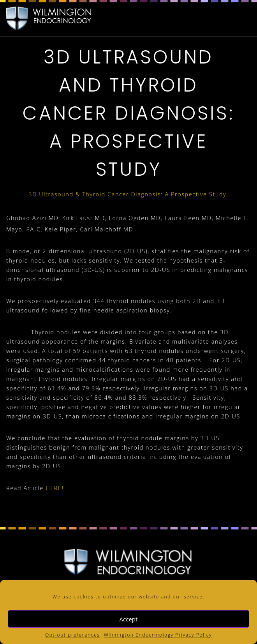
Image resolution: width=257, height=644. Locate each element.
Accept (129, 619)
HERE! (56, 488)
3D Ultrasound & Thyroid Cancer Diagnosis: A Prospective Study (128, 194)
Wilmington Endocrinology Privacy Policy (158, 635)
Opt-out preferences (73, 635)
